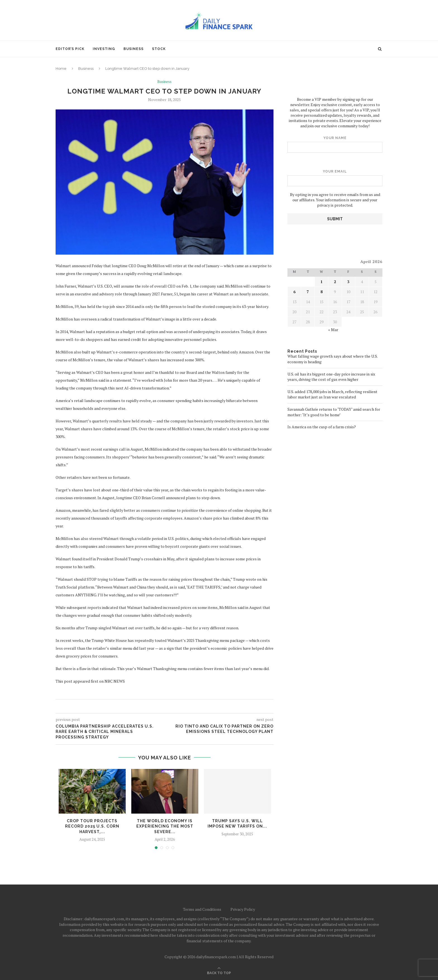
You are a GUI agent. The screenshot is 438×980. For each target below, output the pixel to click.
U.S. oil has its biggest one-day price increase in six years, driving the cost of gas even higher (331, 377)
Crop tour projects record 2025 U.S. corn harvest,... (92, 826)
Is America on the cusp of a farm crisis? (322, 426)
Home (61, 69)
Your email (335, 178)
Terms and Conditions (202, 909)
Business (134, 49)
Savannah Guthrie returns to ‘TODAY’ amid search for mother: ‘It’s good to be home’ (334, 412)
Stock (159, 49)
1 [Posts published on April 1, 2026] (322, 281)
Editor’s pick (70, 49)
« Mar (333, 329)
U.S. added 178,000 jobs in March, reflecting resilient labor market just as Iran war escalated (332, 394)
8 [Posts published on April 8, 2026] (322, 291)
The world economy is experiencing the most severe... (165, 826)
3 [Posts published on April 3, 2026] (348, 281)
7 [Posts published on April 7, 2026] (308, 291)
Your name (335, 144)
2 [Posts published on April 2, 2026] (335, 281)
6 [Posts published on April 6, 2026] (294, 291)
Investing (104, 49)
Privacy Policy (243, 909)
